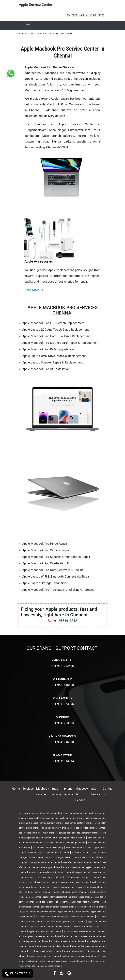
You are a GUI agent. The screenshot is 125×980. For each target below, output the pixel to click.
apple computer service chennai (34, 941)
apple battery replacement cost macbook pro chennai (68, 897)
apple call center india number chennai (38, 912)
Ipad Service (95, 792)
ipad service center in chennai (79, 823)
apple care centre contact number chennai (50, 927)
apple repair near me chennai (85, 902)
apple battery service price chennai (53, 902)
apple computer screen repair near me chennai (40, 936)
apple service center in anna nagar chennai (66, 843)
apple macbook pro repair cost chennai (80, 956)
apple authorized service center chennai (69, 813)
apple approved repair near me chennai (46, 877)
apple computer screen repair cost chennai (84, 932)
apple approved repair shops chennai (83, 877)
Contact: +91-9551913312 (85, 15)
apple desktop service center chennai (81, 951)
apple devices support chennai (70, 961)
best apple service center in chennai (88, 828)
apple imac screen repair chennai (47, 966)
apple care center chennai (72, 818)
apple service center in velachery (48, 848)
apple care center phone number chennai (65, 922)
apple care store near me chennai (45, 932)
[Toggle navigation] (28, 26)
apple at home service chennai (35, 892)
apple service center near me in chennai (37, 833)
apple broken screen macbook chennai (58, 907)
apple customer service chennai (43, 818)
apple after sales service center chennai (81, 862)
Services (28, 789)
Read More (34, 290)
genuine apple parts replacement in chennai (79, 833)
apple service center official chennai (53, 946)
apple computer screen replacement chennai (84, 936)
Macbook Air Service (82, 794)
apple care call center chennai (81, 917)
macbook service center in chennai (47, 823)
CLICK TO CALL (18, 974)
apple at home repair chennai (91, 887)
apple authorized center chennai (70, 892)
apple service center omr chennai (54, 853)
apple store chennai (81, 853)
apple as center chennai (64, 887)
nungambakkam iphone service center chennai (80, 858)
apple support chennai (51, 867)
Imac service (56, 792)
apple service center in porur (79, 848)
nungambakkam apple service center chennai (40, 862)
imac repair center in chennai (56, 828)
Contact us (108, 792)
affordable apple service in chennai (69, 838)
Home (21, 34)
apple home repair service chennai (45, 951)
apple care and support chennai (50, 917)
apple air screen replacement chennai (46, 872)
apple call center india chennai (92, 907)
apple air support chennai (78, 872)
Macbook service (43, 792)
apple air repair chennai (73, 867)
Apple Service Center (36, 5)
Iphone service (68, 792)
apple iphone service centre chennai (68, 941)
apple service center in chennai (33, 813)
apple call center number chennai (74, 912)
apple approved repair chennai (75, 882)
